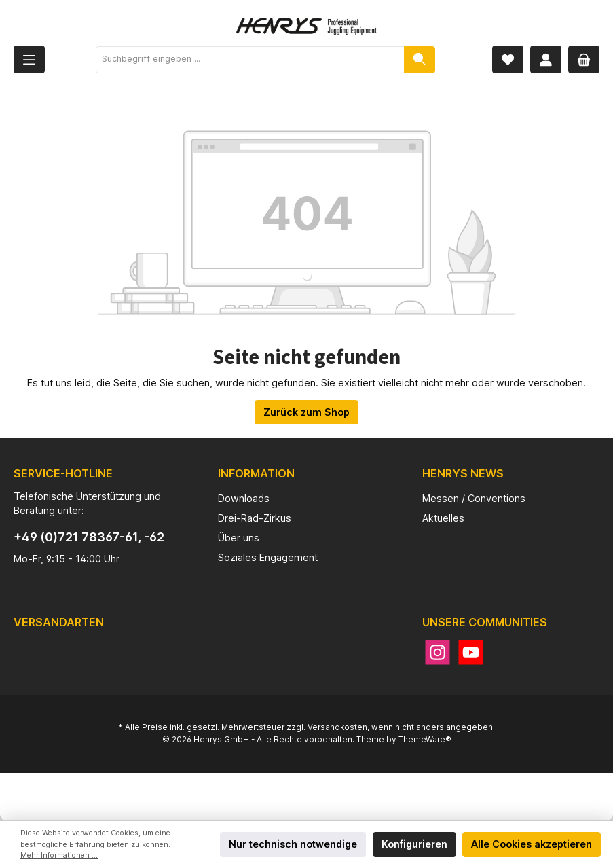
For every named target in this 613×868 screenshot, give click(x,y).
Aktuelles (443, 518)
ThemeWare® (425, 740)
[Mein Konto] (546, 59)
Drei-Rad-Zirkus (255, 518)
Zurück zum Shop (306, 412)
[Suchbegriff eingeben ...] (250, 60)
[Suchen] (420, 60)
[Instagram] (438, 652)
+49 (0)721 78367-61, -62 (89, 537)
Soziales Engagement (268, 557)
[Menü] (29, 59)
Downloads (244, 498)
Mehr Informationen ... (59, 855)
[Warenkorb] (584, 59)
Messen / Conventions (474, 498)
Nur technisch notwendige (293, 844)
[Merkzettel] (508, 59)
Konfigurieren (414, 844)
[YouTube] (471, 652)
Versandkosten (337, 727)
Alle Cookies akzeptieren (532, 844)
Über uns (239, 538)
